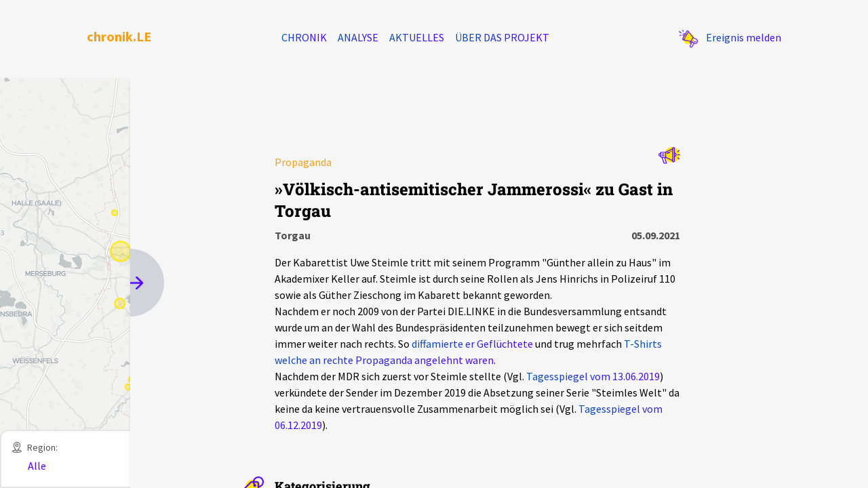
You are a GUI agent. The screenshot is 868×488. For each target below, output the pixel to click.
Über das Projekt (502, 37)
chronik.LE (119, 36)
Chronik (304, 37)
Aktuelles (417, 37)
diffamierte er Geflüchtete (472, 344)
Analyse (358, 37)
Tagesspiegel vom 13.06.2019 (593, 376)
